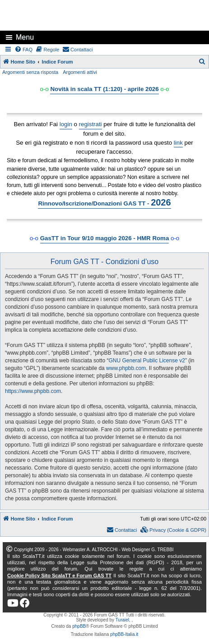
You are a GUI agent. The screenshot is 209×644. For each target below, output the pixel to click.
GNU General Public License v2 (146, 361)
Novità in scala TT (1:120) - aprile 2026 (104, 89)
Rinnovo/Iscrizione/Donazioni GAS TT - (104, 202)
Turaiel (122, 620)
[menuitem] (24, 50)
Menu (25, 37)
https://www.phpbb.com (33, 391)
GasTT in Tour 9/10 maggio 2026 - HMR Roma (105, 238)
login (66, 124)
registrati (91, 124)
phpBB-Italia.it (124, 634)
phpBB (79, 626)
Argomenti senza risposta (30, 72)
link (178, 143)
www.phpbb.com (126, 368)
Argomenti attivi (80, 72)
